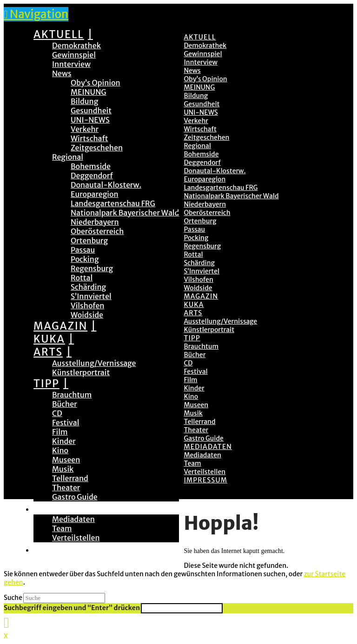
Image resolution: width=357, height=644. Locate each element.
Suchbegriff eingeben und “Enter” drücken (72, 608)
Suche (13, 598)
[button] (36, 14)
